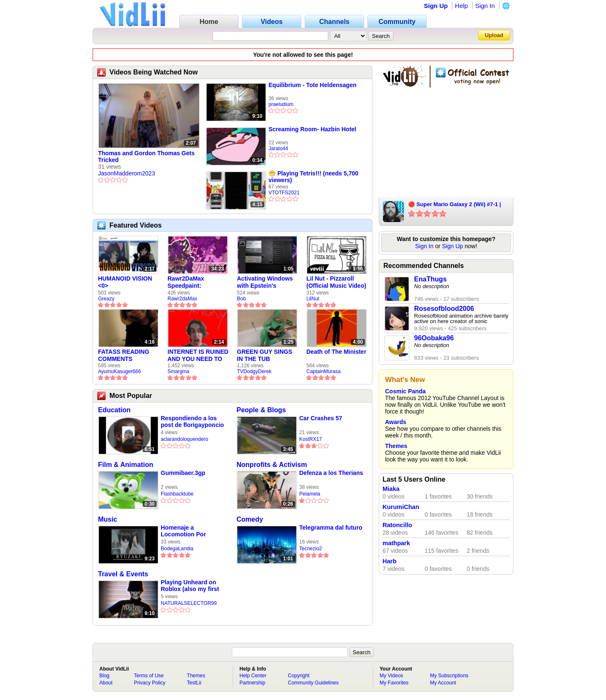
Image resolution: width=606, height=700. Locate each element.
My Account (443, 683)
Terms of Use (149, 676)
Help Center (253, 676)
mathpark (396, 543)
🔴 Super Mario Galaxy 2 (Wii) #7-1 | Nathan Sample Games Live (454, 205)
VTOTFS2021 (284, 193)
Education (114, 410)
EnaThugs (430, 279)
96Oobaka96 (434, 338)
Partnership (252, 683)
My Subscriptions (449, 676)
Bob (241, 299)
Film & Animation (126, 465)
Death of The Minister (336, 352)
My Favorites (394, 683)
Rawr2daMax (182, 299)
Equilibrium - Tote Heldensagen (312, 85)
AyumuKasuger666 (120, 371)
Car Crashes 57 (321, 418)
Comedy (250, 519)
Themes (396, 446)
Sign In (485, 6)
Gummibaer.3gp (183, 473)
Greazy (106, 299)
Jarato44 (278, 148)
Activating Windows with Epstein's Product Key (265, 282)
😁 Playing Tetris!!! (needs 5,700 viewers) (314, 177)
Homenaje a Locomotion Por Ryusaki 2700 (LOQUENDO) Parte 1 (190, 531)
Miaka (391, 489)
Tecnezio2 (311, 549)
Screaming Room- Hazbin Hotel (312, 129)
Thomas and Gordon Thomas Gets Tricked (146, 156)
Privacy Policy (150, 683)
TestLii (194, 683)
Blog (104, 676)
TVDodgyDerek (254, 371)
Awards (396, 422)
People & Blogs (261, 410)
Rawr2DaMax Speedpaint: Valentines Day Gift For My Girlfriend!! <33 (194, 282)
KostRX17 (311, 439)
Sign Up (436, 6)
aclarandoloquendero (185, 439)
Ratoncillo (397, 525)
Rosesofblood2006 (444, 309)
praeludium (281, 104)
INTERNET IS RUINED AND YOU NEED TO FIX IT (198, 355)
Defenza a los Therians (331, 473)
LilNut (313, 299)
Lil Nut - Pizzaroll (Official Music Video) (336, 282)
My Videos (391, 676)
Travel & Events (123, 574)
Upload (494, 35)
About (106, 683)
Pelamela (310, 494)
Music (108, 519)
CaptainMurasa (323, 371)
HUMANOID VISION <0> (125, 282)
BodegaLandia (177, 549)
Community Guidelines (313, 683)
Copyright (299, 676)
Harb (389, 561)
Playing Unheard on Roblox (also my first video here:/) (190, 586)
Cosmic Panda (405, 391)
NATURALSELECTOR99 (189, 603)
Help (461, 6)
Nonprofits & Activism (272, 465)
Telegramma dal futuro (331, 528)
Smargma (178, 371)
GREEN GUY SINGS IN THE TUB (264, 355)
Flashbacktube (177, 494)
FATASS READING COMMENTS (124, 355)
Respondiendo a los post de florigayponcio (192, 422)
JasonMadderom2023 (126, 173)
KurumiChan (401, 507)
